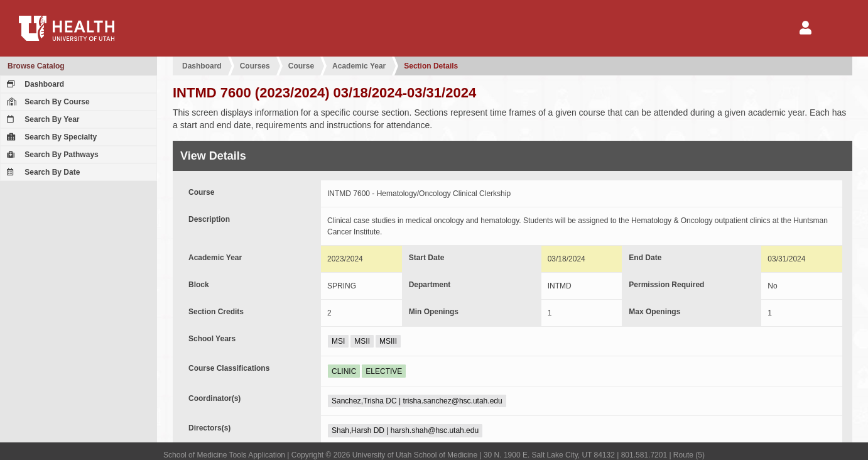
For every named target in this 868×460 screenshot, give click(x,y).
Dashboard (34, 84)
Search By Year (42, 119)
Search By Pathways (51, 155)
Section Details (431, 66)
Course (301, 66)
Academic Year (359, 66)
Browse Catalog (36, 66)
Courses (255, 66)
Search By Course (47, 102)
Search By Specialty (50, 137)
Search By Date (42, 172)
